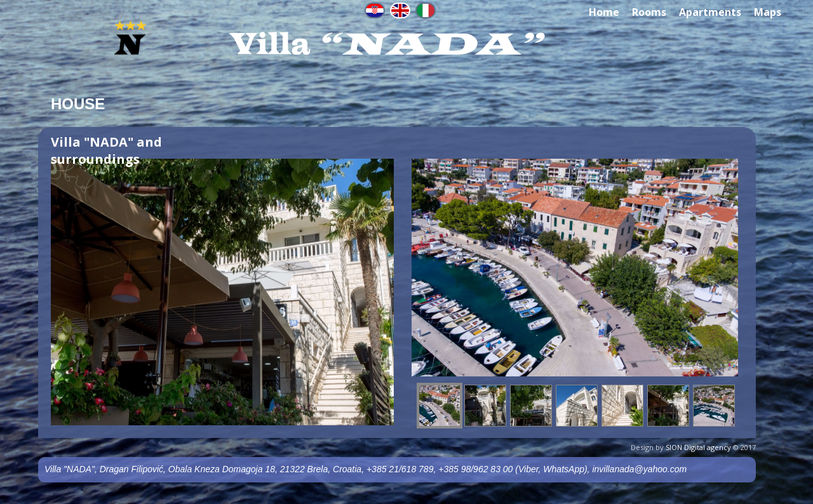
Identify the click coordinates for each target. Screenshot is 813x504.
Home (604, 12)
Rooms (649, 12)
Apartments (710, 12)
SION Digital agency (698, 447)
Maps (768, 12)
